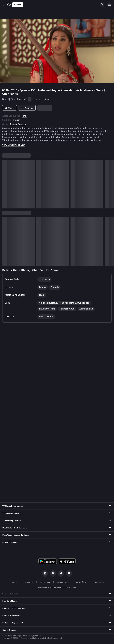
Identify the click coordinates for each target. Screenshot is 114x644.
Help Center (45, 582)
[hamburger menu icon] (109, 5)
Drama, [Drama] (14, 124)
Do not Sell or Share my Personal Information (57, 588)
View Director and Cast (14, 145)
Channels (14, 582)
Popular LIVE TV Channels (14, 608)
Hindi (24, 116)
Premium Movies (10, 601)
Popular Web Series (11, 616)
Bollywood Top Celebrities (14, 623)
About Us (29, 582)
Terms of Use (81, 582)
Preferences (99, 582)
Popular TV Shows (10, 594)
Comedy (22, 124)
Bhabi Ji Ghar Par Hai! (14, 99)
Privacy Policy (63, 582)
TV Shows (46, 99)
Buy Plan (18, 5)
